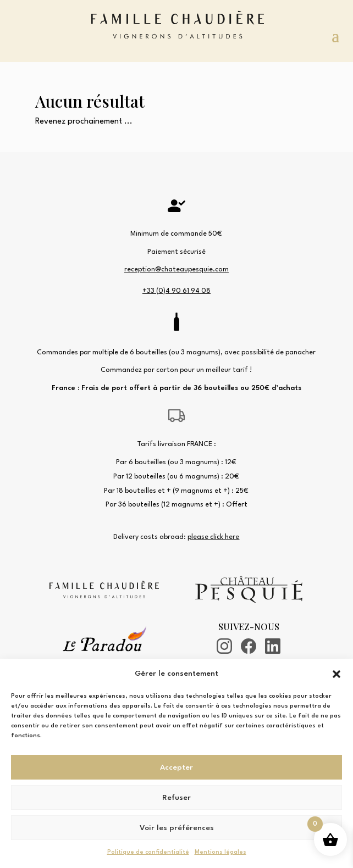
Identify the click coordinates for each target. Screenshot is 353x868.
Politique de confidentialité (148, 852)
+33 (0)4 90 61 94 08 (176, 291)
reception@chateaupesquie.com (176, 269)
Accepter (176, 767)
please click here (213, 537)
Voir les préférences (177, 828)
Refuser (176, 798)
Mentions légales (220, 852)
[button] (337, 674)
